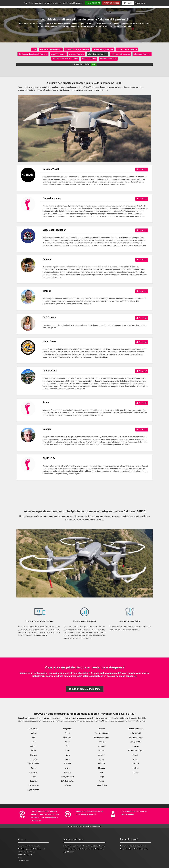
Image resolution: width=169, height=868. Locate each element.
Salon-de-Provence (136, 738)
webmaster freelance (108, 59)
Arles (33, 742)
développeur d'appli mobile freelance (33, 54)
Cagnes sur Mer (33, 764)
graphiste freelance (77, 54)
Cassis (33, 777)
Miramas (102, 764)
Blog (20, 858)
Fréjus (67, 742)
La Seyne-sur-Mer (67, 777)
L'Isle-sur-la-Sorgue (102, 733)
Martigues (101, 755)
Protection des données (26, 852)
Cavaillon (34, 781)
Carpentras (33, 772)
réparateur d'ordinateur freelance (65, 59)
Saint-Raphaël (136, 733)
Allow (94, 64)
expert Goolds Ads (58, 54)
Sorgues (135, 755)
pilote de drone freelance (98, 54)
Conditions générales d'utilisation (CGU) (32, 849)
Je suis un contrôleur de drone (85, 689)
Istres (68, 759)
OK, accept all (93, 3)
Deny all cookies (111, 3)
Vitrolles (136, 772)
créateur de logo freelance (103, 49)
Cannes (34, 768)
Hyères (67, 755)
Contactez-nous (24, 861)
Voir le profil (142, 169)
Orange (102, 777)
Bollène (33, 751)
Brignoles (34, 759)
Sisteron (135, 746)
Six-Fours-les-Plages (136, 751)
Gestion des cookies (25, 855)
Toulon (136, 759)
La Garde (67, 772)
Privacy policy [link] (140, 3)
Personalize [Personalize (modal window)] (128, 3)
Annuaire (21, 846)
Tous (34, 49)
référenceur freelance (142, 54)
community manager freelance (77, 49)
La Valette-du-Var (68, 781)
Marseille (102, 751)
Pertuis (102, 781)
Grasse (67, 751)
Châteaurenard (33, 785)
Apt (33, 738)
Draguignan (67, 729)
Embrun (67, 733)
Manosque (102, 742)
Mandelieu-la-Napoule (102, 738)
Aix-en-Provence (33, 729)
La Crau (67, 768)
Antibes (33, 733)
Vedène (136, 768)
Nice (102, 772)
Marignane (102, 746)
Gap (67, 746)
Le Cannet (68, 785)
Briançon (33, 755)
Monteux (102, 768)
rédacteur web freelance (120, 54)
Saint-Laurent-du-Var (135, 729)
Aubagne (33, 746)
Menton (102, 759)
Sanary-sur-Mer (136, 742)
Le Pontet (101, 729)
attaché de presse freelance (51, 49)
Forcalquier (67, 738)
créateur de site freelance (127, 49)
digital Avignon (69, 852)
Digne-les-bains (33, 790)
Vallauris (136, 764)
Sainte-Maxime (102, 785)
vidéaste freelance (89, 59)
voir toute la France (40, 635)
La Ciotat (67, 764)
